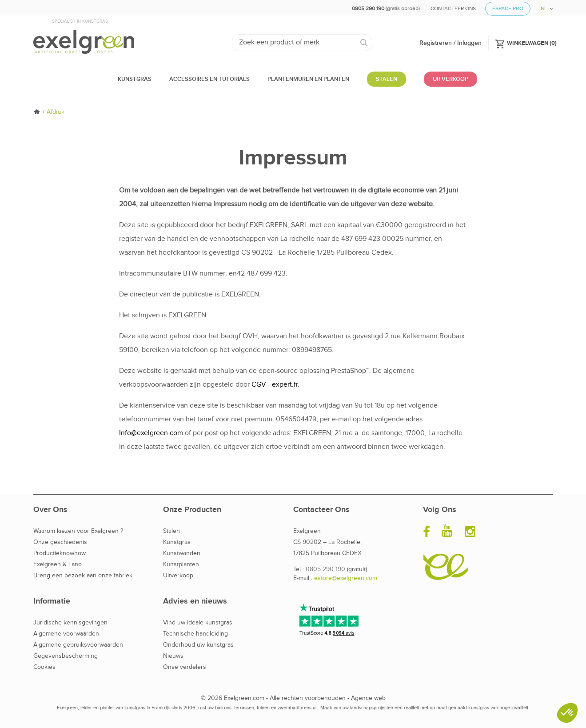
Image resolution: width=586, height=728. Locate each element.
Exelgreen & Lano (58, 564)
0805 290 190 (325, 569)
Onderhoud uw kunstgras (198, 645)
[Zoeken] (302, 43)
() (526, 43)
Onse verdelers (185, 667)
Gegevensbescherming (66, 656)
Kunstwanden (182, 553)
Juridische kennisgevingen (70, 623)
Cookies (44, 667)
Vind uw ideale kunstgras (198, 623)
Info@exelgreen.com (151, 433)
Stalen (171, 531)
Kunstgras (177, 542)
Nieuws (173, 656)
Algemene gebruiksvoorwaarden (78, 645)
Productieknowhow (60, 553)
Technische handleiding (195, 634)
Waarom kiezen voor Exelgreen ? (78, 531)
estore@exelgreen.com (346, 578)
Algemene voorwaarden (66, 634)
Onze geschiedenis (60, 542)
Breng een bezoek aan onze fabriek (83, 576)
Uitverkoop (178, 576)
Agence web (368, 698)
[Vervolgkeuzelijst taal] (544, 6)
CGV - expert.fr (275, 385)
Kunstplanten (181, 564)
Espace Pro (508, 9)
